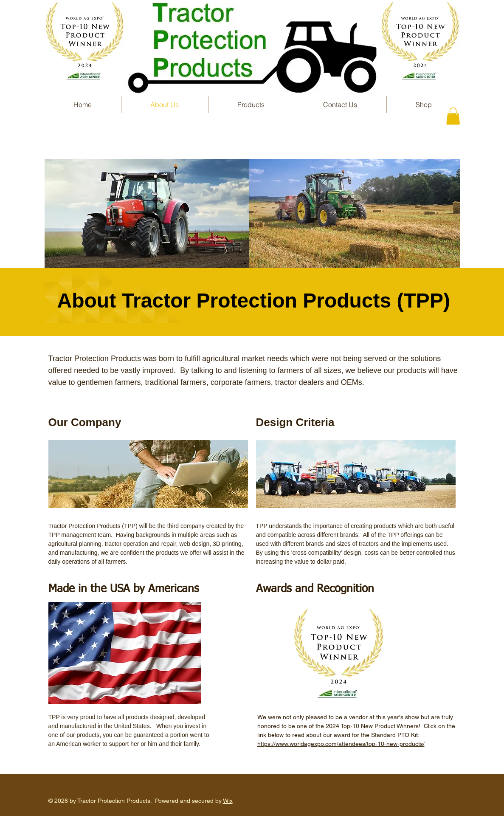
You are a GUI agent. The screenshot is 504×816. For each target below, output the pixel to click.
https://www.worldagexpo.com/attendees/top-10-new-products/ (341, 744)
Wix (228, 801)
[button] (251, 104)
